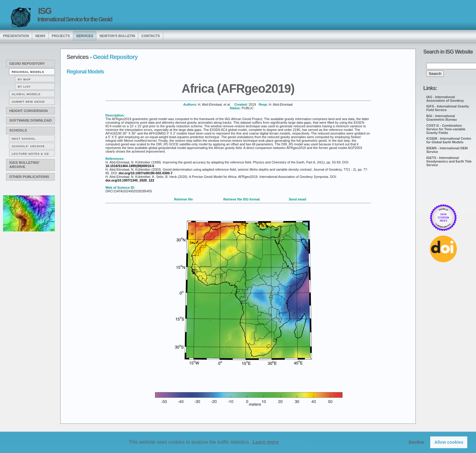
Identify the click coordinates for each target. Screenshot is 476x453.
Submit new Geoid (28, 102)
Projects (61, 36)
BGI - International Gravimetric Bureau (442, 118)
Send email (297, 199)
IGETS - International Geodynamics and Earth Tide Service (449, 161)
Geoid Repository (27, 64)
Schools (18, 130)
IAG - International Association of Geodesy (445, 99)
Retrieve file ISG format (241, 199)
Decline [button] (416, 442)
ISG (45, 11)
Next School (24, 139)
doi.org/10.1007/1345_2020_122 (130, 180)
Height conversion (28, 111)
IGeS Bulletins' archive (24, 165)
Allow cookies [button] (449, 442)
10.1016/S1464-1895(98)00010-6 (130, 166)
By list (24, 87)
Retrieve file (183, 199)
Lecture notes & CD (30, 154)
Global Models (26, 94)
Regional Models (28, 72)
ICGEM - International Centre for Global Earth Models (449, 140)
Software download (31, 120)
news (40, 36)
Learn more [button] (266, 442)
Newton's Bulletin (117, 36)
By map (24, 79)
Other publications (29, 177)
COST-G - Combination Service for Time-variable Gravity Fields (446, 129)
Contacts (150, 36)
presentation (16, 36)
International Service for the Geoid (75, 19)
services (85, 36)
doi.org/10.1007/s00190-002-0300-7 (146, 173)
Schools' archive (28, 146)
